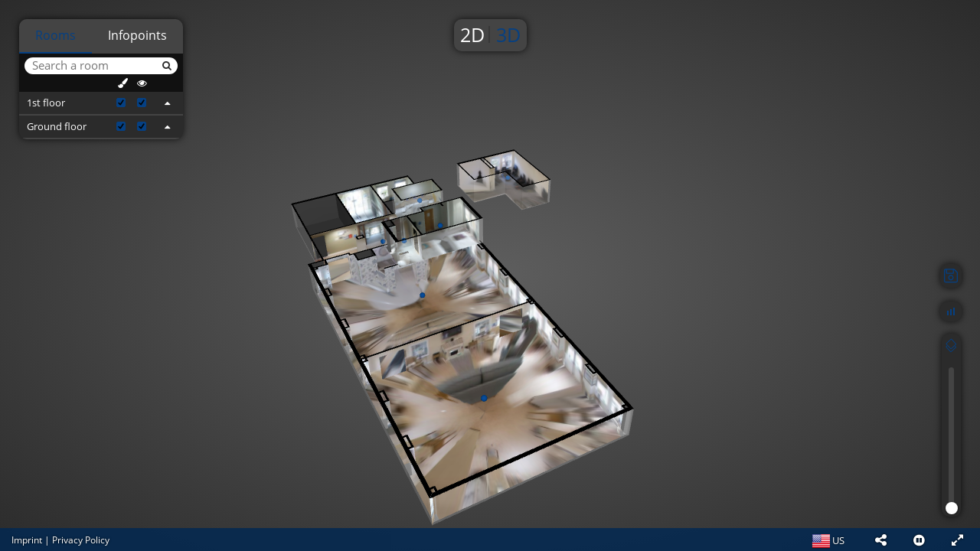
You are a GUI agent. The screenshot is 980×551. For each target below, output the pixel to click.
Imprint (27, 540)
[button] (880, 540)
